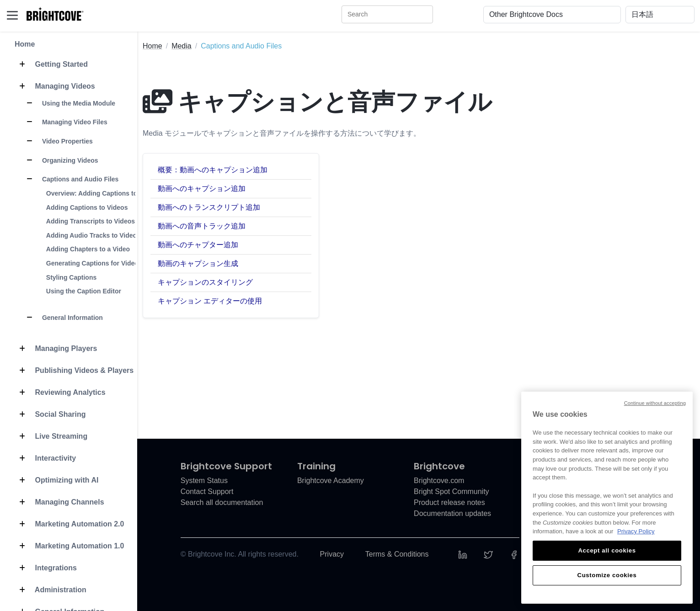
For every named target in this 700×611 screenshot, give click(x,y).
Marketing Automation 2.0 (69, 524)
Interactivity (45, 458)
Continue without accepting (655, 403)
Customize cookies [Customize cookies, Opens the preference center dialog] (607, 575)
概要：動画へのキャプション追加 (213, 170)
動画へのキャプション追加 (202, 189)
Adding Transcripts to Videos (91, 221)
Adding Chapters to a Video (88, 249)
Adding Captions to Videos (87, 207)
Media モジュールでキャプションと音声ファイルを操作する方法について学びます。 (282, 133)
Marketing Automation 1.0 (69, 546)
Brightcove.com (439, 481)
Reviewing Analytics (60, 393)
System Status (204, 481)
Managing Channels (59, 502)
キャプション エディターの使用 (210, 301)
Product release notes (449, 502)
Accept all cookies (607, 550)
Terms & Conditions (397, 554)
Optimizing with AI (56, 480)
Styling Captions (71, 277)
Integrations (46, 568)
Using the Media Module (69, 103)
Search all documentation (222, 502)
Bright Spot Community (452, 491)
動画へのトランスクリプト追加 (209, 207)
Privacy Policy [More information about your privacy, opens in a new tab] (636, 531)
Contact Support (207, 491)
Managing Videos (55, 86)
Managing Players (56, 349)
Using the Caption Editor (84, 291)
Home (25, 44)
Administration (51, 590)
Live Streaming (51, 436)
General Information (62, 318)
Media (182, 46)
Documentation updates (452, 513)
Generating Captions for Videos (94, 263)
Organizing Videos (60, 160)
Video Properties (57, 141)
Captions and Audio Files (70, 179)
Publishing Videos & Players (74, 371)
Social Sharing (50, 414)
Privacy (332, 554)
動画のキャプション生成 (198, 263)
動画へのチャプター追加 (198, 245)
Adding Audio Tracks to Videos (93, 235)
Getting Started (51, 64)
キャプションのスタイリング (205, 282)
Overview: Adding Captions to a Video (104, 193)
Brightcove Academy (331, 481)
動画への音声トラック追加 (202, 226)
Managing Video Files (65, 122)
